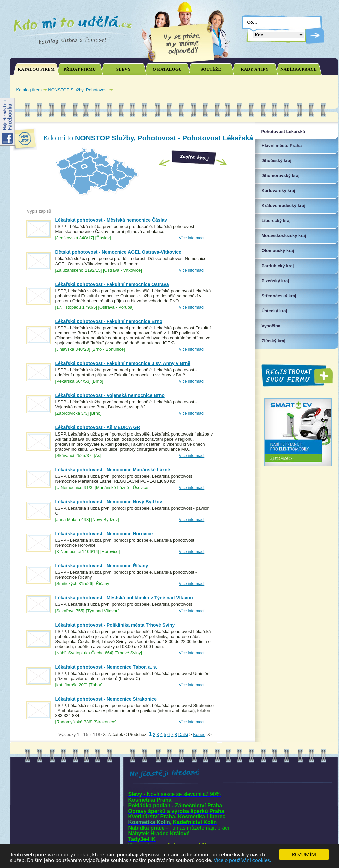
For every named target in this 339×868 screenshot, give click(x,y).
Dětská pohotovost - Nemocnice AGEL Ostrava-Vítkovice (118, 252)
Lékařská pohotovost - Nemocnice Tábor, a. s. (106, 667)
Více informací (192, 238)
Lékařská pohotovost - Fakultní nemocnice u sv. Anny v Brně (123, 363)
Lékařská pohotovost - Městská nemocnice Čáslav (111, 220)
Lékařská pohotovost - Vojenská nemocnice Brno (110, 395)
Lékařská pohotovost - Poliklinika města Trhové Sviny (115, 625)
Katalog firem (29, 90)
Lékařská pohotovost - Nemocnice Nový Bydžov (109, 502)
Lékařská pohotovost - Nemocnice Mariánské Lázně (113, 470)
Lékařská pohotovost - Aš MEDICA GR (98, 427)
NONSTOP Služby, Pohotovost (78, 90)
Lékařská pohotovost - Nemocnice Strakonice (106, 699)
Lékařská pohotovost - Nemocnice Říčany (102, 566)
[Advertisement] (65, 808)
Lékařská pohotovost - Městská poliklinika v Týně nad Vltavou (124, 598)
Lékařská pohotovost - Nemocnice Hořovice (104, 534)
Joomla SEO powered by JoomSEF (33, 736)
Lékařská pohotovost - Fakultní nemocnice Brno (109, 321)
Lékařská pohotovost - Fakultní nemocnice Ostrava (112, 284)
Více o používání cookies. (242, 860)
